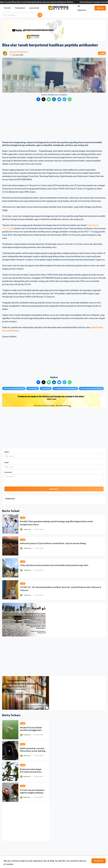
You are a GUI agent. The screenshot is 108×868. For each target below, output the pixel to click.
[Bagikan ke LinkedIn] (54, 99)
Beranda (7, 8)
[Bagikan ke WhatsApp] (70, 99)
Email (7, 463)
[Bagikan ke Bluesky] (59, 99)
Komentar (9, 472)
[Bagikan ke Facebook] (38, 99)
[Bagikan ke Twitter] (44, 99)
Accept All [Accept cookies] (99, 861)
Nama (7, 452)
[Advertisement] (54, 121)
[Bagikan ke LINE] (49, 99)
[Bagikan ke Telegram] (64, 99)
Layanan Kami (34, 8)
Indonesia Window (19, 52)
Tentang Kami (20, 8)
